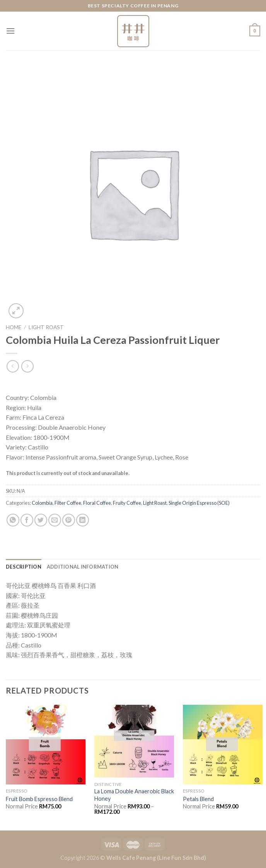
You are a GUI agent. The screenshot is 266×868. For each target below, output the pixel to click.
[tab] (24, 567)
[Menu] (10, 31)
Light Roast (46, 327)
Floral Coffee (97, 503)
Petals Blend (198, 799)
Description (24, 567)
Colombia (42, 503)
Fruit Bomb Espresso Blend (39, 799)
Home (14, 327)
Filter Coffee (68, 503)
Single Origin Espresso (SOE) (199, 503)
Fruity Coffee (127, 503)
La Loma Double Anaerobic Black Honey (134, 795)
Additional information (83, 567)
